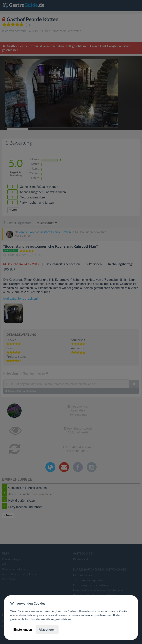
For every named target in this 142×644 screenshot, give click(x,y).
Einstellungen (23, 629)
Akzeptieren (47, 629)
